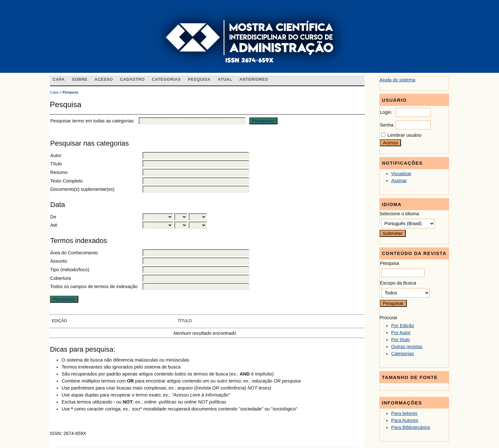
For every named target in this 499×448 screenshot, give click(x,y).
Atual (225, 79)
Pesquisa (199, 79)
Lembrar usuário (405, 135)
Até (54, 225)
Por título (401, 340)
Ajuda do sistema (397, 80)
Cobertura (61, 278)
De (53, 217)
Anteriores (254, 79)
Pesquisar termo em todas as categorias (92, 121)
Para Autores (405, 420)
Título (56, 164)
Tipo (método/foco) (70, 270)
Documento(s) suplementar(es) (82, 189)
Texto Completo (67, 181)
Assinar (399, 181)
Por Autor (401, 333)
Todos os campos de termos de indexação (94, 286)
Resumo (59, 172)
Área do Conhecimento (74, 253)
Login (386, 112)
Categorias (402, 354)
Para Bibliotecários (411, 427)
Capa (59, 79)
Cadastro (132, 79)
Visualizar (401, 174)
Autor (56, 155)
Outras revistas (407, 347)
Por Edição (403, 326)
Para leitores (404, 413)
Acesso (104, 79)
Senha (387, 125)
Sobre (80, 79)
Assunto (59, 261)
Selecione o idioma (399, 214)
